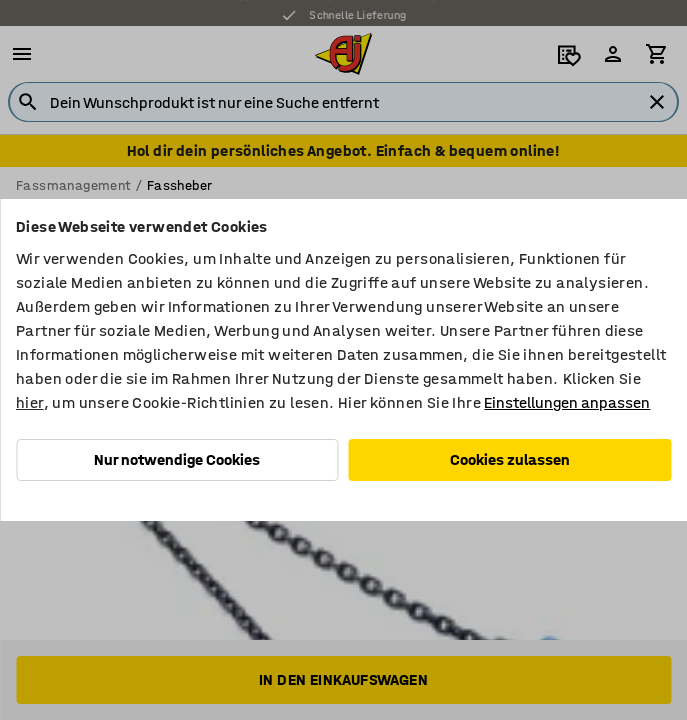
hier (30, 402)
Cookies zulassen (510, 459)
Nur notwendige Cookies (177, 459)
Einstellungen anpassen (567, 402)
